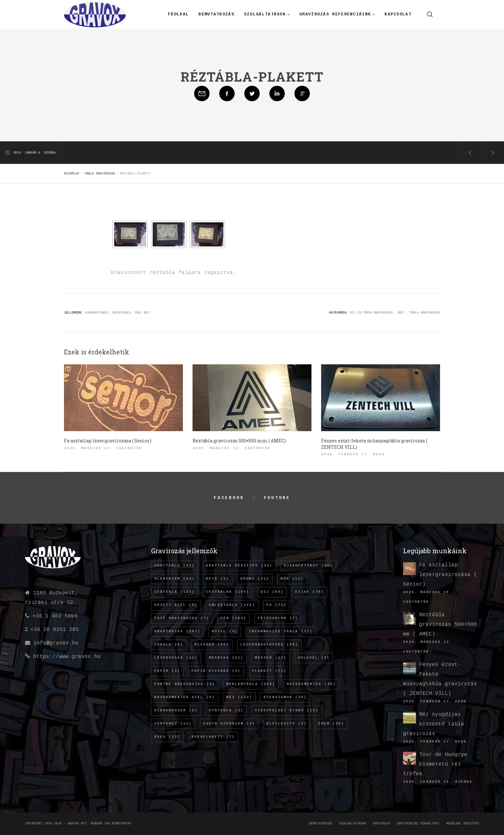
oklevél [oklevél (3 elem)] (314, 658)
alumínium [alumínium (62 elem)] (175, 579)
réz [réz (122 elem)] (239, 697)
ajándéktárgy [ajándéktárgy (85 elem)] (308, 566)
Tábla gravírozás (425, 313)
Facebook (229, 498)
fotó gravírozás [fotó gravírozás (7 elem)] (182, 618)
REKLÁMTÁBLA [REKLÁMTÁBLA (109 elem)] (251, 684)
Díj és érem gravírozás (371, 313)
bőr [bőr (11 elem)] (292, 579)
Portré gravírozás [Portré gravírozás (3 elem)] (185, 684)
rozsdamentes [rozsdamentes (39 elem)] (311, 684)
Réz (401, 313)
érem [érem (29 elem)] (331, 724)
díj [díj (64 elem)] (272, 592)
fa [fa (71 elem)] (277, 605)
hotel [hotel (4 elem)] (225, 631)
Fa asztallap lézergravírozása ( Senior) (440, 575)
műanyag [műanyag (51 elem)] (226, 658)
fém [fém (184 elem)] (234, 618)
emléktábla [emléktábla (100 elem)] (232, 605)
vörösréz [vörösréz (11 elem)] (173, 724)
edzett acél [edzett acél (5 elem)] (176, 605)
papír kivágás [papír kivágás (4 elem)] (216, 671)
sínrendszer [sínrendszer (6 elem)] (176, 711)
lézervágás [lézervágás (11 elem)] (176, 658)
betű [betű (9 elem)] (218, 579)
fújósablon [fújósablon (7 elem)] (278, 618)
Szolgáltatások (353, 824)
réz (147, 313)
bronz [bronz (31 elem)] (255, 579)
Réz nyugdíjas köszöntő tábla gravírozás (434, 724)
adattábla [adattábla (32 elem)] (175, 566)
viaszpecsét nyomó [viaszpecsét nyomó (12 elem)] (287, 711)
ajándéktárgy (96, 313)
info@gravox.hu (56, 643)
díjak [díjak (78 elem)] (310, 592)
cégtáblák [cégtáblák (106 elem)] (228, 592)
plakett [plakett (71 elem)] (269, 671)
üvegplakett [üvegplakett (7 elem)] (213, 737)
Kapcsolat (382, 824)
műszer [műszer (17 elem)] (271, 658)
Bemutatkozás (321, 824)
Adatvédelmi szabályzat (418, 824)
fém (137, 313)
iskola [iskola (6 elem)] (169, 645)
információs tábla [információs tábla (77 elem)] (281, 631)
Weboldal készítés (463, 824)
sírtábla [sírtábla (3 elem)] (226, 711)
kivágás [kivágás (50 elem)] (212, 645)
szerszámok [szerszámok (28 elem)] (285, 697)
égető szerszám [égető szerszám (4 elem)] (229, 724)
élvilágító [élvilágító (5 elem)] (287, 724)
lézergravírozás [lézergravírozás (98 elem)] (269, 645)
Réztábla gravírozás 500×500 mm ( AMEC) (440, 625)
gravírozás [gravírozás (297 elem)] (177, 631)
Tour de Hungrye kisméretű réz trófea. (435, 764)
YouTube (277, 498)
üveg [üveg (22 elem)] (167, 737)
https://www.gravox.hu (67, 657)
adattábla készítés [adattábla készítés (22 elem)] (239, 566)
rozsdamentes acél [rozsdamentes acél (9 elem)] (185, 697)
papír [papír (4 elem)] (167, 671)
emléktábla (121, 313)
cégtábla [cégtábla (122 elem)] (175, 592)
